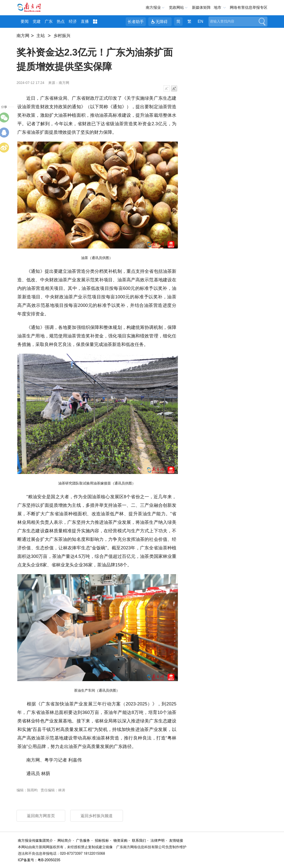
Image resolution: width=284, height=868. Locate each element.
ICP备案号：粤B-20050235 (39, 860)
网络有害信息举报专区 (249, 7)
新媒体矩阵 (201, 7)
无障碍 (162, 22)
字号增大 (174, 88)
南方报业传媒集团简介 (35, 841)
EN (200, 21)
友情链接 (176, 841)
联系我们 (139, 841)
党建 (37, 21)
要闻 (25, 21)
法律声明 (158, 841)
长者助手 (136, 22)
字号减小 (167, 88)
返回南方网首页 (41, 816)
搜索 (262, 22)
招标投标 (102, 841)
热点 (61, 21)
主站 (41, 36)
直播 (85, 21)
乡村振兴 (62, 36)
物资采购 (120, 841)
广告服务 (83, 841)
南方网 (23, 36)
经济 (73, 21)
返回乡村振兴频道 (97, 816)
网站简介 (64, 841)
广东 (49, 21)
